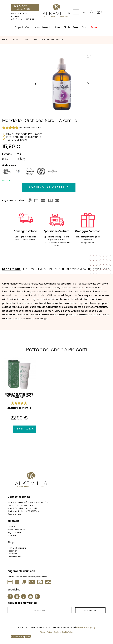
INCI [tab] (26, 269)
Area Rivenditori (23, 19)
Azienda (11, 527)
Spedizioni (12, 554)
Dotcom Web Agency (86, 627)
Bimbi (67, 27)
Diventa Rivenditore (16, 530)
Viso (37, 27)
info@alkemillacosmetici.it (25, 508)
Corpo (29, 27)
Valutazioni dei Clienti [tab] (48, 269)
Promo (95, 27)
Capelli (19, 27)
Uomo (58, 27)
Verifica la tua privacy (21, 637)
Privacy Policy (46, 632)
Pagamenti (13, 551)
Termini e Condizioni (17, 548)
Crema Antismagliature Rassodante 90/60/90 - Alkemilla (19, 396)
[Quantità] (12, 187)
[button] (92, 12)
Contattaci (19, 13)
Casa (85, 27)
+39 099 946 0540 (24, 505)
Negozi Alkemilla (15, 532)
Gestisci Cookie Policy (64, 632)
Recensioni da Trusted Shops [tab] (88, 269)
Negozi (16, 16)
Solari (76, 27)
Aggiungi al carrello (25, 429)
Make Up (47, 27)
